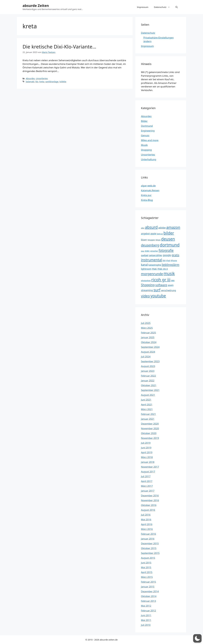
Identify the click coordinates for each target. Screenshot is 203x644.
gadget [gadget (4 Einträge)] (145, 255)
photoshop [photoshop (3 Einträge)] (146, 280)
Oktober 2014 (149, 596)
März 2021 (147, 409)
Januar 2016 (148, 539)
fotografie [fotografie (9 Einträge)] (166, 250)
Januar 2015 (148, 587)
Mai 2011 (146, 620)
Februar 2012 (148, 611)
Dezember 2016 (150, 496)
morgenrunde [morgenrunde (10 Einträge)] (152, 274)
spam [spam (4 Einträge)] (171, 285)
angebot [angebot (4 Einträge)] (145, 234)
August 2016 (148, 510)
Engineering (148, 131)
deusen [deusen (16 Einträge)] (168, 239)
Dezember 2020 (150, 424)
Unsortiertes (42, 78)
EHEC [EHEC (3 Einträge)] (147, 251)
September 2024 (150, 347)
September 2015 (150, 553)
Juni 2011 (146, 615)
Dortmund (147, 126)
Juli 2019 (146, 443)
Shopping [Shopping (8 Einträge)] (148, 285)
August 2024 (148, 352)
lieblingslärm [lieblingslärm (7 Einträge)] (171, 265)
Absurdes (30, 78)
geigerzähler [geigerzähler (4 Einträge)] (156, 255)
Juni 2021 (146, 400)
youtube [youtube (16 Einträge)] (158, 296)
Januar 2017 (148, 491)
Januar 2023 (148, 371)
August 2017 (148, 472)
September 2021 (150, 390)
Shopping (146, 150)
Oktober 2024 (149, 342)
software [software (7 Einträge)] (161, 285)
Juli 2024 (146, 357)
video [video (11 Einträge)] (145, 296)
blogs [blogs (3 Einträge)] (158, 240)
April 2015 (147, 572)
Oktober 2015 (149, 548)
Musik (144, 145)
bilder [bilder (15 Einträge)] (169, 233)
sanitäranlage (52, 82)
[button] (177, 7)
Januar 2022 (148, 380)
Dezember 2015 (150, 543)
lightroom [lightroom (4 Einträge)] (146, 269)
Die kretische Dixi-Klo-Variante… (59, 47)
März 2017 (147, 486)
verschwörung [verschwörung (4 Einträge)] (168, 290)
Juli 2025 (146, 323)
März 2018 (147, 457)
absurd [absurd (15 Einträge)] (151, 227)
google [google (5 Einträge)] (167, 255)
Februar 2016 (148, 534)
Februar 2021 (148, 414)
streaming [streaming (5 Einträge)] (147, 290)
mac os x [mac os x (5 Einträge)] (163, 269)
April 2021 (147, 404)
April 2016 (147, 524)
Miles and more (150, 140)
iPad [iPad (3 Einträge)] (168, 260)
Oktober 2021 (149, 385)
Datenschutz (163, 7)
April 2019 (147, 452)
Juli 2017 (146, 476)
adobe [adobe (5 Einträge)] (162, 228)
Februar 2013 (148, 601)
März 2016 (147, 529)
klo (37, 82)
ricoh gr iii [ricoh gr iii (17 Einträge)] (161, 280)
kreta (42, 82)
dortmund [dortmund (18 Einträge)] (170, 245)
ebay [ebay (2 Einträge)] (143, 251)
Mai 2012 (146, 606)
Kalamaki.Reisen (150, 190)
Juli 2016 (146, 515)
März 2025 (147, 328)
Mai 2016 (146, 519)
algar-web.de (148, 186)
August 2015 (148, 558)
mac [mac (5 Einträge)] (154, 269)
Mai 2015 (146, 567)
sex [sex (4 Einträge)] (173, 280)
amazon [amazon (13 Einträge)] (173, 227)
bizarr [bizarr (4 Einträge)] (144, 240)
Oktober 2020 (149, 433)
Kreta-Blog (147, 200)
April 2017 (147, 481)
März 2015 (147, 577)
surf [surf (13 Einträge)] (157, 290)
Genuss (145, 135)
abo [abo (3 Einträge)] (143, 228)
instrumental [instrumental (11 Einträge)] (151, 260)
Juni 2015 (146, 563)
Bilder (144, 121)
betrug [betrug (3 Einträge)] (160, 234)
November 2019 (150, 438)
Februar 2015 (148, 582)
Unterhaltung (149, 159)
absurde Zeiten (36, 5)
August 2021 (148, 395)
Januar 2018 (148, 462)
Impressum (143, 7)
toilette (63, 82)
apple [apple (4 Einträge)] (153, 234)
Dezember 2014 (150, 591)
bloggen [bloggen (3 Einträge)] (151, 240)
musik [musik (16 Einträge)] (169, 273)
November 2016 (150, 500)
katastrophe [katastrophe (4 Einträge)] (155, 265)
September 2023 (150, 361)
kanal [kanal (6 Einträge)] (144, 265)
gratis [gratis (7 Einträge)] (175, 255)
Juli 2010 (146, 625)
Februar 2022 (148, 376)
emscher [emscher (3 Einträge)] (154, 251)
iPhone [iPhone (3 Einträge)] (174, 260)
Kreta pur (146, 195)
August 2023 (148, 366)
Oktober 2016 (149, 505)
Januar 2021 (148, 419)
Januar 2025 (148, 337)
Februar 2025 (148, 333)
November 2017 (150, 467)
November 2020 (150, 428)
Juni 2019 (146, 448)
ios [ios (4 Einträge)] (164, 260)
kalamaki (30, 82)
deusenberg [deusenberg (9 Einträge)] (150, 245)
